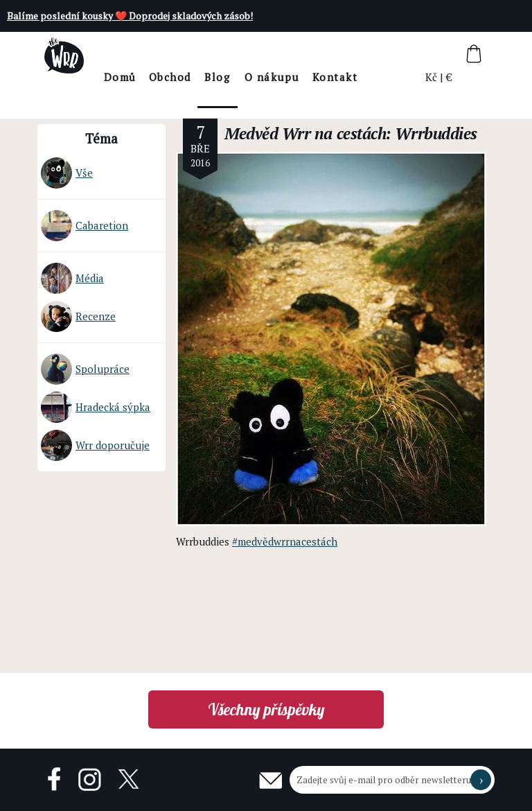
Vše (67, 173)
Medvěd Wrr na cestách (305, 133)
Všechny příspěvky (266, 709)
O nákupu (309, 77)
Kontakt (373, 77)
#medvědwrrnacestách (285, 541)
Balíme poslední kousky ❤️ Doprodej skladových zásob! (130, 16)
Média (72, 278)
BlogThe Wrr (255, 89)
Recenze (78, 316)
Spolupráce (85, 369)
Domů (158, 77)
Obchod (207, 77)
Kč (432, 77)
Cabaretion (85, 226)
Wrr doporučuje (95, 445)
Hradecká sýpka (96, 407)
